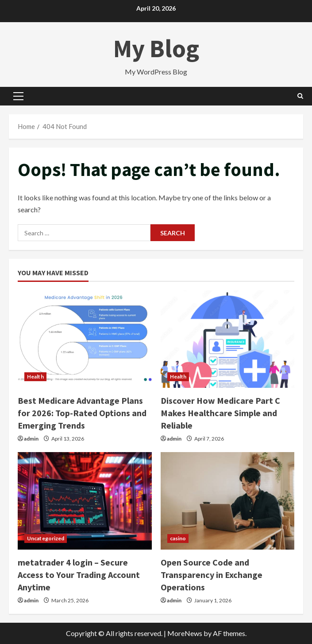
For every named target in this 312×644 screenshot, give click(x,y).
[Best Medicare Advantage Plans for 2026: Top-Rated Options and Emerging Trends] (85, 339)
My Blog (156, 48)
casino (178, 538)
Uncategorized (46, 538)
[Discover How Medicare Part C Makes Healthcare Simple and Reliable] (228, 339)
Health (35, 377)
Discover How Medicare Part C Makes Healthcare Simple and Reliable (220, 413)
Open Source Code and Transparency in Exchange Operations (212, 575)
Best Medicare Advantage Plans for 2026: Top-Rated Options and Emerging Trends (82, 413)
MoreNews (185, 633)
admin (31, 439)
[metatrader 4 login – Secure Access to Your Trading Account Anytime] (85, 501)
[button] (18, 96)
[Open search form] (300, 96)
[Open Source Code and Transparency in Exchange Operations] (228, 501)
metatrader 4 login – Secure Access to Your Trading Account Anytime (79, 575)
